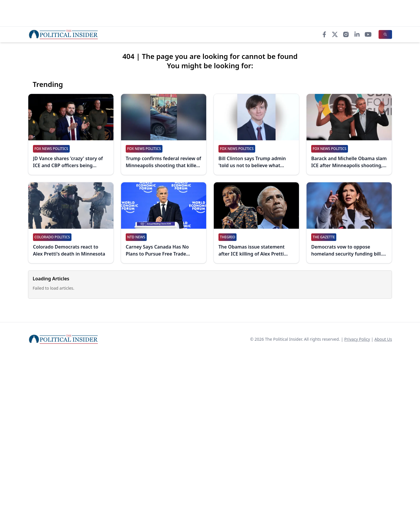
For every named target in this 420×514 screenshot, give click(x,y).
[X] (335, 34)
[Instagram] (346, 34)
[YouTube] (368, 34)
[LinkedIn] (357, 34)
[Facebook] (324, 34)
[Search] (385, 34)
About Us (383, 339)
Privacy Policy (357, 339)
